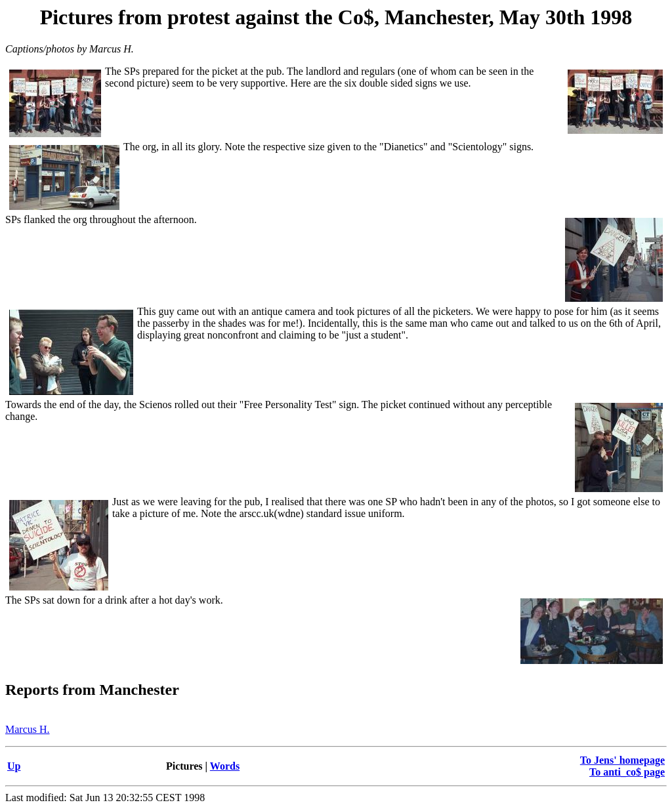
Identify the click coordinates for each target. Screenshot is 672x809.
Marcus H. (28, 729)
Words (225, 766)
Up (14, 766)
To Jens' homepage (622, 760)
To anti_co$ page (627, 772)
